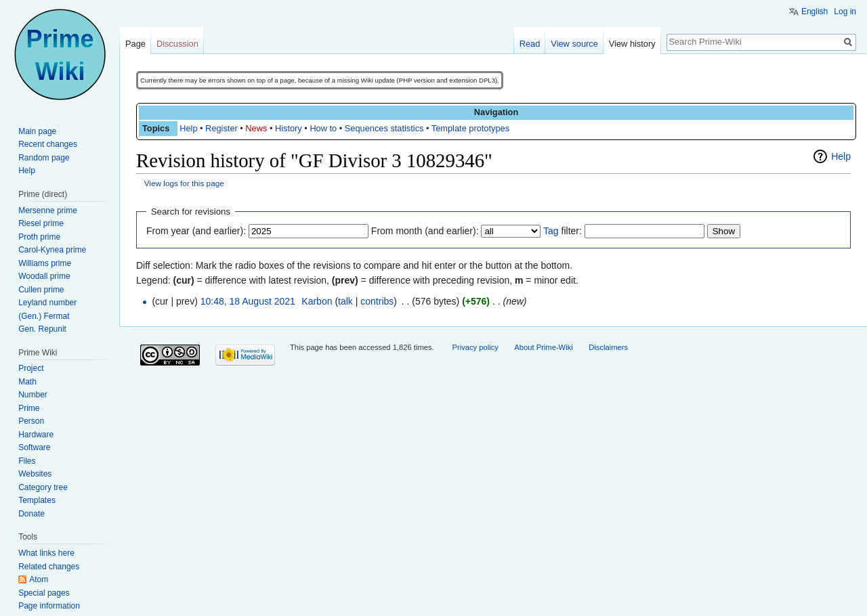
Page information (49, 606)
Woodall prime (44, 276)
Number (33, 395)
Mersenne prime (48, 211)
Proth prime (39, 237)
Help (188, 128)
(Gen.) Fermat (44, 316)
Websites (35, 474)
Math (27, 382)
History (289, 128)
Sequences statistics (384, 128)
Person (31, 421)
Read (530, 44)
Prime (29, 408)
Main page (37, 131)
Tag (551, 231)
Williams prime (45, 263)
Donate (31, 514)
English (815, 12)
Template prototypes (470, 128)
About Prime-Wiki (543, 347)
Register (221, 128)
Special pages (44, 593)
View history (632, 44)
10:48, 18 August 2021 (248, 301)
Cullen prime (41, 290)
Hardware (36, 435)
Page (135, 44)
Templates (37, 500)
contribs (377, 301)
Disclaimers (608, 347)
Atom (39, 579)
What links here (46, 553)
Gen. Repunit (42, 329)
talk (345, 301)
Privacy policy (475, 347)
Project (31, 368)
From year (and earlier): (196, 231)
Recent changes (48, 144)
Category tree (43, 487)
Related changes (49, 567)
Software (34, 447)
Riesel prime (41, 223)
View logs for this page (184, 183)
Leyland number (47, 303)
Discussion (177, 44)
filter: (563, 231)
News (256, 128)
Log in (845, 12)
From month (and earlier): (425, 231)
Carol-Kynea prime (52, 250)
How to (323, 128)
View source (574, 44)
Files (27, 461)
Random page (44, 158)
